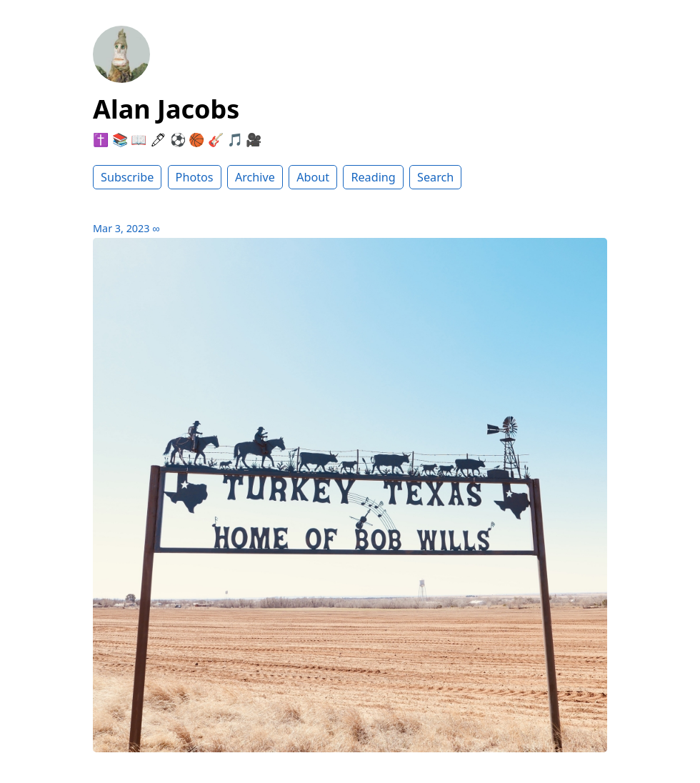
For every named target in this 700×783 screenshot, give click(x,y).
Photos (195, 177)
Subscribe (127, 177)
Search (435, 177)
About (313, 177)
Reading (373, 177)
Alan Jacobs (166, 109)
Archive (255, 177)
